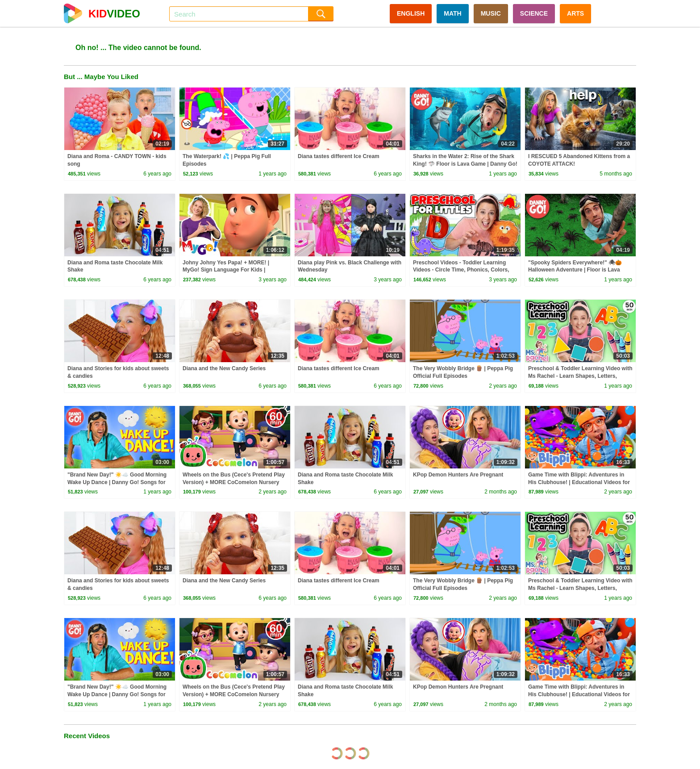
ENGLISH (411, 13)
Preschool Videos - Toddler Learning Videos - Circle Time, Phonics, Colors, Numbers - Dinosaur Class (461, 270)
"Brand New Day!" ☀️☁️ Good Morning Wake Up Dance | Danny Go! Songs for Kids (117, 482)
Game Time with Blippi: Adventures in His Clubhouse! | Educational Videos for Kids (579, 482)
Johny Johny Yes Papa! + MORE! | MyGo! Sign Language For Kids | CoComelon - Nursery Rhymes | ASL (229, 270)
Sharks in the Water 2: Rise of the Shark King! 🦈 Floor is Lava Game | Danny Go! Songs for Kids (465, 164)
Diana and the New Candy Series (224, 368)
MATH (452, 13)
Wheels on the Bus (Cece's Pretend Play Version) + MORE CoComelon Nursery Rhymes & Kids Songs (234, 482)
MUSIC (491, 13)
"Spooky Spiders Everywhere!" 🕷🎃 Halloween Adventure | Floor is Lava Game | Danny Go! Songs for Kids (575, 270)
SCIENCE (534, 13)
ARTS (575, 13)
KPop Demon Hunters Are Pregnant (458, 475)
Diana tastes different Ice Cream (339, 156)
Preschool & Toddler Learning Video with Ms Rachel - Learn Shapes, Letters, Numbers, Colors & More (580, 376)
